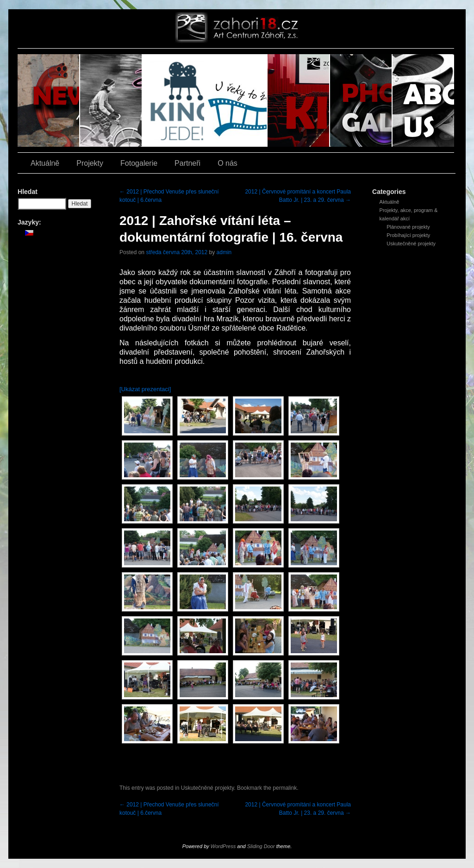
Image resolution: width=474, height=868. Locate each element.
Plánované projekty (408, 227)
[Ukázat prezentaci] (145, 389)
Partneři (187, 163)
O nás (423, 100)
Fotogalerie (361, 100)
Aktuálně (49, 100)
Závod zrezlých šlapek (111, 100)
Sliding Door (261, 846)
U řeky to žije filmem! (236, 100)
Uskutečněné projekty (411, 244)
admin (224, 252)
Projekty (90, 163)
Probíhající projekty (408, 235)
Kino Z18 (299, 100)
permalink (285, 788)
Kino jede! (174, 100)
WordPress (223, 846)
